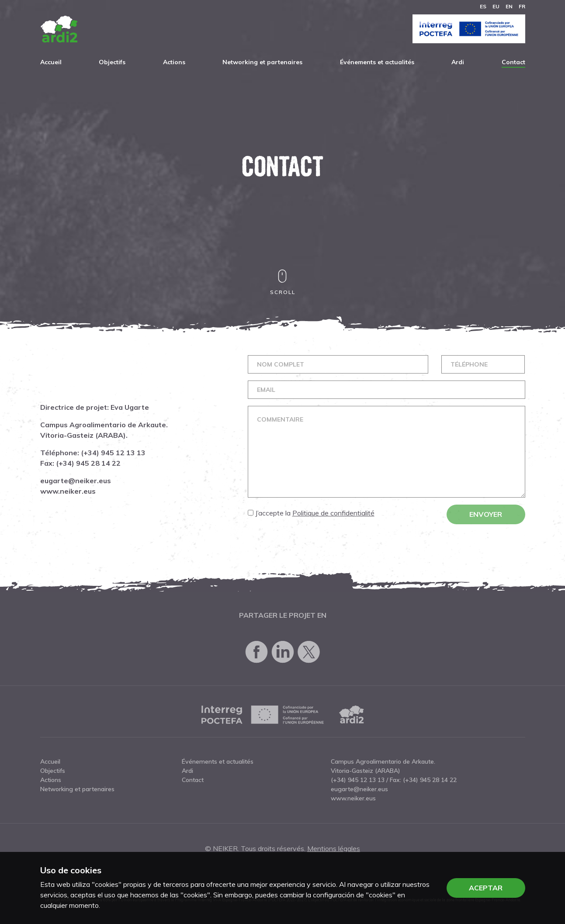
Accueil (51, 62)
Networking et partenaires (262, 62)
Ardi (458, 62)
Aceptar (486, 888)
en (509, 6)
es (483, 6)
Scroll (283, 282)
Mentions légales (334, 848)
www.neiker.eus (64, 491)
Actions (174, 62)
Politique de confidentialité (337, 513)
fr (522, 6)
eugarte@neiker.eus (71, 481)
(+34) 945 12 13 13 (109, 453)
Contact (513, 62)
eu (496, 6)
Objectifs (112, 62)
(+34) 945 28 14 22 (84, 463)
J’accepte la (315, 513)
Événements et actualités (377, 62)
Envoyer (490, 514)
